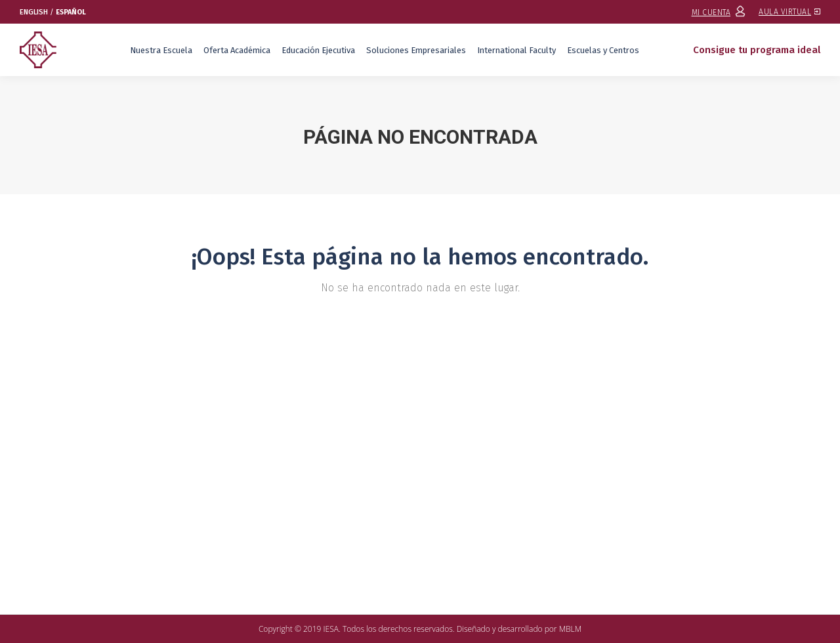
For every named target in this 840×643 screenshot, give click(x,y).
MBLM (570, 629)
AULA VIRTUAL (789, 12)
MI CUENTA (719, 12)
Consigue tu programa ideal (757, 50)
